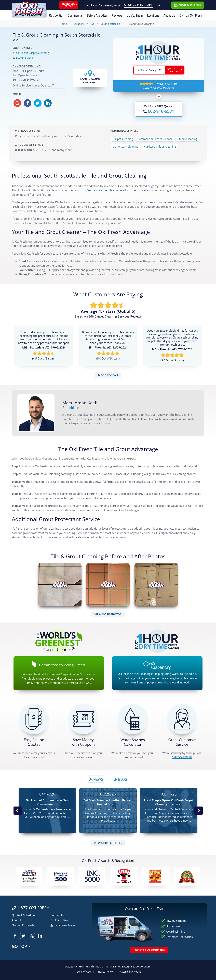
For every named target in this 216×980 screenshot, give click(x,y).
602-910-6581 (24, 58)
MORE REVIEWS (108, 375)
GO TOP (22, 946)
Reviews (117, 15)
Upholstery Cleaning (126, 147)
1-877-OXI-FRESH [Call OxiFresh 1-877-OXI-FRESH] (31, 908)
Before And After (97, 15)
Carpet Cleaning (123, 139)
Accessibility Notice (130, 972)
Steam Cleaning (187, 139)
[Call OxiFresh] (159, 111)
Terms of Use (83, 972)
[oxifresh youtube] (32, 936)
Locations (153, 15)
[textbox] (149, 70)
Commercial (75, 15)
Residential (56, 15)
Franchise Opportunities (149, 950)
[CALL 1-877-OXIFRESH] (182, 719)
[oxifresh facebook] (28, 103)
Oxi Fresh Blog (59, 920)
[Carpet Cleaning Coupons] (83, 719)
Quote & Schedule (23, 915)
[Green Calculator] (133, 719)
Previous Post (18, 811)
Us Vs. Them (135, 15)
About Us (169, 15)
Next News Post (198, 811)
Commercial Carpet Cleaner (155, 139)
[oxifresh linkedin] (48, 103)
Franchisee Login (63, 925)
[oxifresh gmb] (17, 103)
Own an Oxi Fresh (191, 15)
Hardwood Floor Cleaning (160, 147)
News (96, 779)
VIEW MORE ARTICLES (108, 843)
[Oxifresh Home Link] (29, 9)
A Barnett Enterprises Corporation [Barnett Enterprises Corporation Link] (130, 966)
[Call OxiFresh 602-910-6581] (139, 5)
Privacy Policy (105, 972)
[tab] (96, 779)
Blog (120, 779)
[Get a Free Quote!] (34, 719)
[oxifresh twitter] (38, 103)
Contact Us (57, 915)
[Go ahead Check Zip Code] (175, 70)
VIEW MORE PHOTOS (108, 614)
